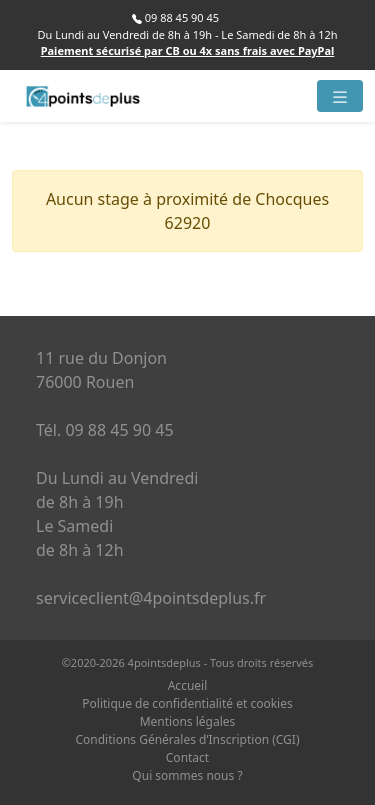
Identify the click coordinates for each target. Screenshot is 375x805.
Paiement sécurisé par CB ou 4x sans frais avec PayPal (188, 50)
